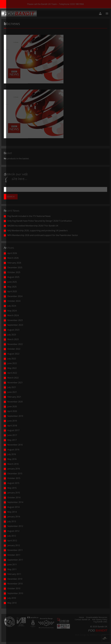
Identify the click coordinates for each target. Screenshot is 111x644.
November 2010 (15, 584)
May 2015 (12, 488)
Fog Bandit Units (100, 622)
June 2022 (12, 363)
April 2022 (12, 373)
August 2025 (13, 277)
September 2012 (15, 526)
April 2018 (12, 426)
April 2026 (12, 253)
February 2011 (14, 574)
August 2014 (13, 507)
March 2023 (13, 339)
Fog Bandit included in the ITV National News (29, 216)
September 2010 (15, 593)
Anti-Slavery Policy (100, 620)
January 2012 (14, 545)
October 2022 (14, 349)
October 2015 (14, 478)
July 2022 (12, 359)
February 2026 (14, 263)
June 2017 (12, 435)
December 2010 (15, 579)
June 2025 (12, 282)
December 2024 (15, 296)
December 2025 (15, 267)
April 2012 (12, 541)
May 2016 (12, 459)
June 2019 (12, 421)
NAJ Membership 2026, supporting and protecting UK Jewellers (38, 231)
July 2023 (12, 335)
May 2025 (12, 287)
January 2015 (14, 493)
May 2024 (12, 311)
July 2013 (12, 521)
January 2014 (14, 517)
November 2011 (15, 550)
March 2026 (13, 258)
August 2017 (13, 430)
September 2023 (15, 325)
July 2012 (12, 536)
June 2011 (12, 564)
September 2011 (15, 560)
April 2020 (12, 411)
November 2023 (15, 320)
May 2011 (12, 569)
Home (81, 617)
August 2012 (13, 531)
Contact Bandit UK (82, 620)
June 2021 (12, 392)
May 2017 (12, 440)
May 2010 (12, 603)
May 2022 (12, 368)
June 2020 (12, 406)
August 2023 (13, 330)
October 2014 (14, 497)
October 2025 (14, 272)
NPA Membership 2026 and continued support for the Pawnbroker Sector (43, 235)
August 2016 (13, 450)
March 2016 (13, 464)
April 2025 (12, 291)
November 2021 (15, 383)
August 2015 (13, 483)
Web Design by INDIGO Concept (91, 636)
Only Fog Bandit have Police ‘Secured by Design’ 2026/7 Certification (40, 221)
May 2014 (12, 512)
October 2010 (14, 588)
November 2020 (15, 402)
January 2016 (14, 469)
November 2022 (15, 344)
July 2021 (12, 387)
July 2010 (12, 598)
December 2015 (15, 474)
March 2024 (13, 315)
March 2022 (13, 378)
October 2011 (14, 555)
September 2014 (15, 502)
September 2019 (15, 416)
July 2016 (12, 454)
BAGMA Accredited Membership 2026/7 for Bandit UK (33, 226)
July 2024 (12, 306)
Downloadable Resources (97, 617)
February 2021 (14, 397)
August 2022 (13, 354)
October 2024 (14, 301)
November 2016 (15, 445)
